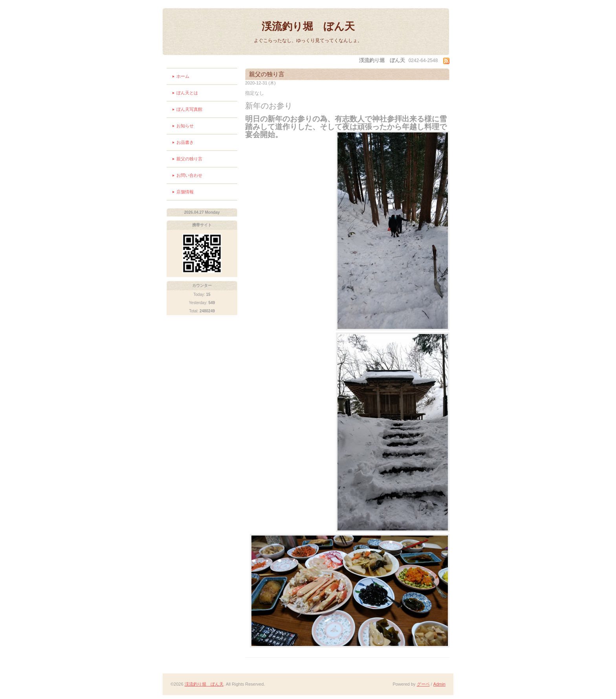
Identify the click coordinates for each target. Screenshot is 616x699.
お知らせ (185, 126)
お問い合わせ (189, 175)
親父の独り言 (189, 159)
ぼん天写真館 (189, 109)
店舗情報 (185, 192)
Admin (439, 684)
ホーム (183, 76)
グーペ (423, 684)
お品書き (185, 142)
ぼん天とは (187, 93)
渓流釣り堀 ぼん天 (308, 26)
